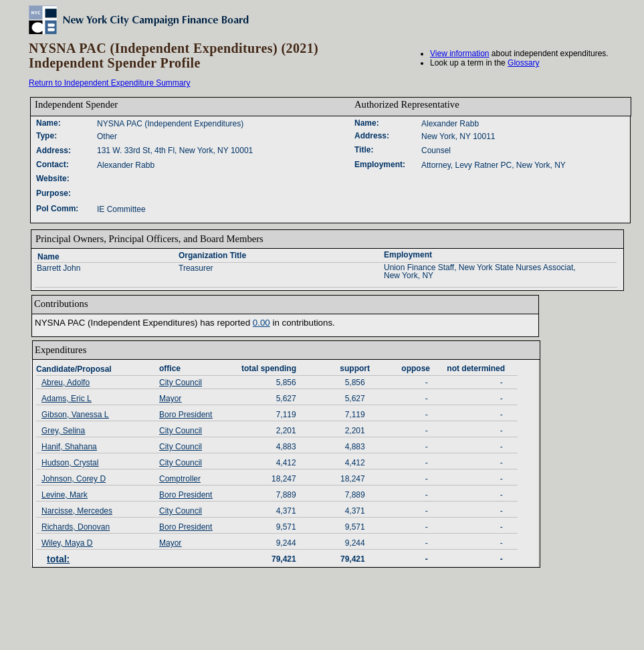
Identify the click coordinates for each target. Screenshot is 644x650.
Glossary (523, 63)
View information (460, 53)
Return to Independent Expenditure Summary (109, 83)
